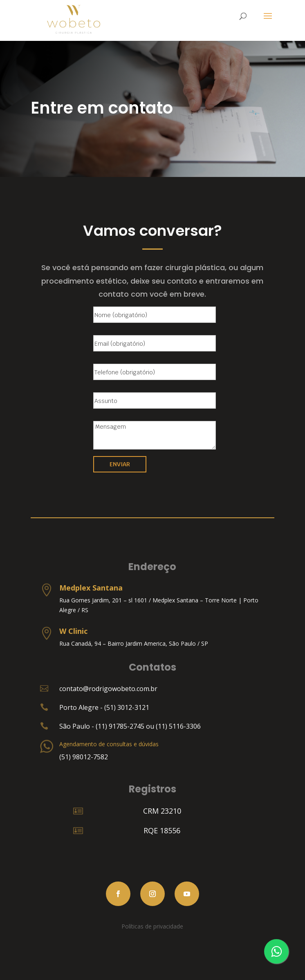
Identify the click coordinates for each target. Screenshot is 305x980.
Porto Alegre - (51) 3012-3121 (104, 707)
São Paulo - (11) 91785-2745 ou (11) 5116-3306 (130, 726)
